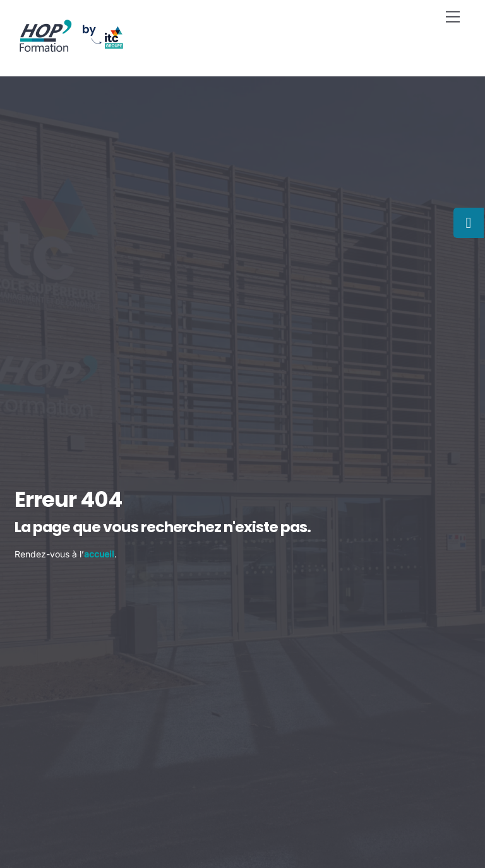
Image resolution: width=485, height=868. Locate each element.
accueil (99, 554)
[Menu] (453, 17)
